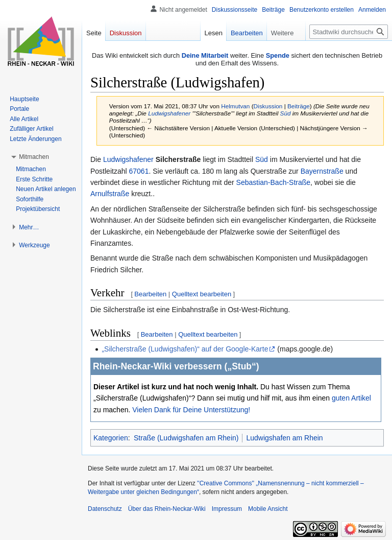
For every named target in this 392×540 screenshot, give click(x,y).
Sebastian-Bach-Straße (274, 182)
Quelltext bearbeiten (202, 294)
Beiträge (299, 106)
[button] (34, 157)
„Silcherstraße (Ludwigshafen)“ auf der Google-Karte (185, 349)
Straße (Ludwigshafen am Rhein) (186, 438)
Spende (278, 55)
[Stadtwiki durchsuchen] (349, 32)
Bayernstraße (322, 171)
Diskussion (268, 106)
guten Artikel (351, 398)
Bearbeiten (150, 294)
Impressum (227, 509)
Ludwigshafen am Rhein (284, 438)
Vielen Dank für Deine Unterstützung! (191, 410)
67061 (139, 171)
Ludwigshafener (169, 113)
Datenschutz (105, 509)
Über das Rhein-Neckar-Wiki (167, 509)
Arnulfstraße (110, 194)
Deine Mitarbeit (205, 55)
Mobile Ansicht (268, 509)
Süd (286, 113)
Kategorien (111, 438)
